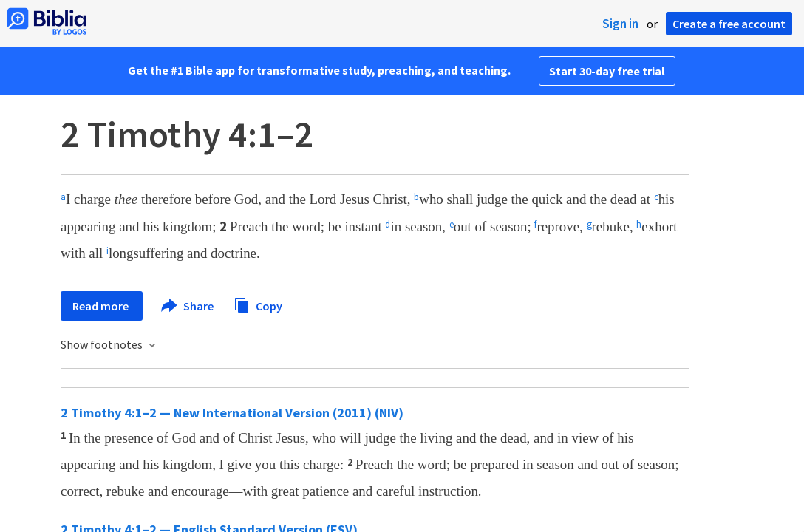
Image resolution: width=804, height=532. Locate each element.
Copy (258, 304)
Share (188, 306)
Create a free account (729, 24)
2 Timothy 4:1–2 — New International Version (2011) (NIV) (232, 413)
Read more (102, 306)
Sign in (620, 24)
